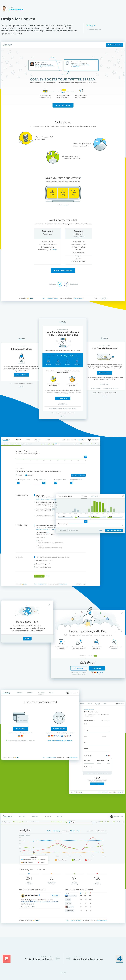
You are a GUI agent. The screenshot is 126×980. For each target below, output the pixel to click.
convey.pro (91, 25)
